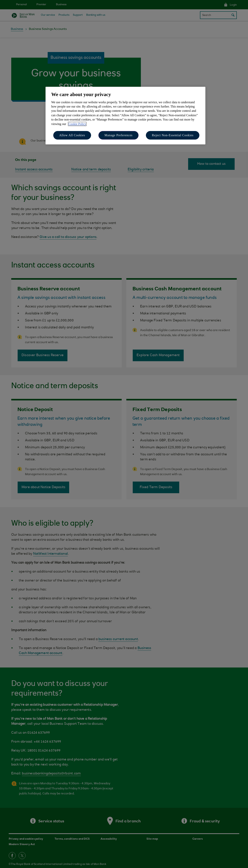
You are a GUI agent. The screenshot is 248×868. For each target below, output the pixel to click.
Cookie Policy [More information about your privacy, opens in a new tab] (77, 124)
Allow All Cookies (72, 135)
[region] (125, 116)
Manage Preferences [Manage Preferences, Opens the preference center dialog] (118, 135)
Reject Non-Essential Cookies (173, 135)
